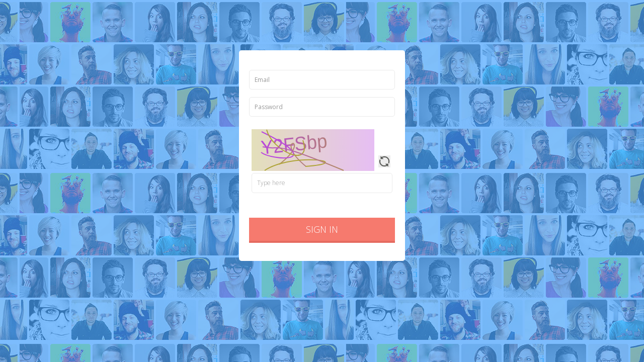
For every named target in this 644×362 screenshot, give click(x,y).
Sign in (322, 229)
